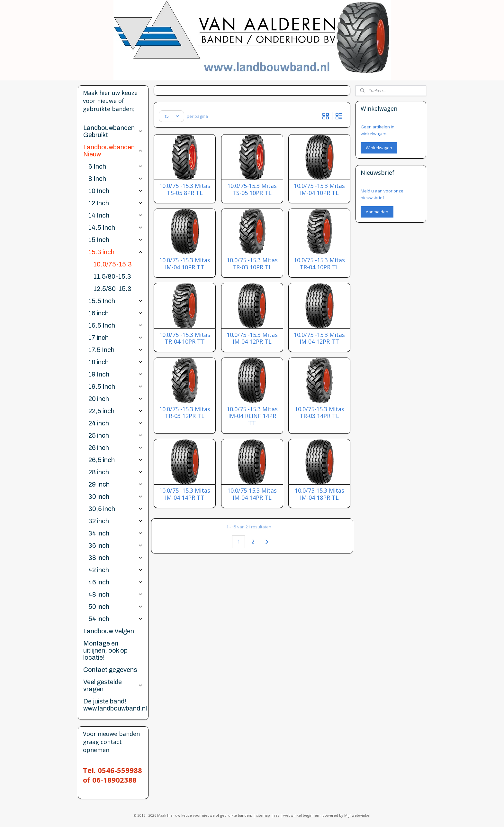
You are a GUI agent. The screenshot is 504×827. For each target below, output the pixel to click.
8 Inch (116, 179)
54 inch (116, 619)
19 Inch (116, 374)
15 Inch (116, 240)
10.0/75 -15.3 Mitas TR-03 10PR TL (252, 264)
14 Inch (116, 215)
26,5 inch (116, 460)
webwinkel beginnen (301, 815)
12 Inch (116, 203)
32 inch (116, 521)
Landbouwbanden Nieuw (113, 151)
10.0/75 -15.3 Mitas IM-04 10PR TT (185, 264)
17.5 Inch (116, 350)
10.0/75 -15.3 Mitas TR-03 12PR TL (185, 413)
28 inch (116, 472)
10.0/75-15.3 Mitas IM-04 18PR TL (319, 494)
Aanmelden (377, 212)
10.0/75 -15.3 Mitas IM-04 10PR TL (319, 189)
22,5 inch (116, 411)
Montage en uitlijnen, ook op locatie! (105, 650)
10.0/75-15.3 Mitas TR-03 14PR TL (319, 413)
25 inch (116, 435)
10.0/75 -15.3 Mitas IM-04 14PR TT (185, 494)
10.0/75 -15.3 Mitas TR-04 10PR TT (185, 338)
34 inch (116, 533)
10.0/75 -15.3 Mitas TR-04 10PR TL (319, 264)
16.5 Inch (116, 325)
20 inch (116, 399)
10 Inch (116, 191)
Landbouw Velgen (109, 631)
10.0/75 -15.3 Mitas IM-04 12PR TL (252, 338)
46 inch (116, 582)
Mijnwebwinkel (357, 815)
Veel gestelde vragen (113, 685)
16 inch (116, 313)
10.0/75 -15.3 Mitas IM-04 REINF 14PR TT (252, 416)
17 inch (116, 338)
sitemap (263, 815)
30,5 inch (116, 509)
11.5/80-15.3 (112, 276)
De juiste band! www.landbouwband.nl (115, 705)
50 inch (116, 607)
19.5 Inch (116, 386)
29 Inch (116, 484)
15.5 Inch (116, 301)
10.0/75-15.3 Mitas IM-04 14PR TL (252, 494)
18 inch (116, 362)
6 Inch (116, 166)
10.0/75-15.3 (113, 264)
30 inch (116, 497)
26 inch (116, 448)
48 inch (116, 594)
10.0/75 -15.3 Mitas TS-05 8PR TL (185, 189)
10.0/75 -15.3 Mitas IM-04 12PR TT (319, 338)
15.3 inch (116, 252)
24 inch (116, 423)
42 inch (116, 570)
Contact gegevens (110, 670)
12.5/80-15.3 (113, 289)
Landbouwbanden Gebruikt (113, 131)
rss (277, 815)
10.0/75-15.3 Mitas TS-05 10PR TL (252, 189)
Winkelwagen (379, 148)
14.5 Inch (116, 228)
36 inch (116, 545)
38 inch (116, 558)
